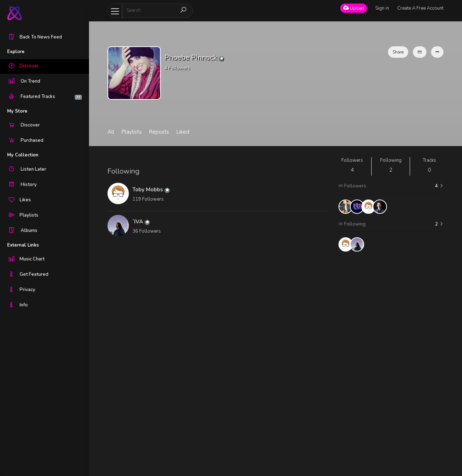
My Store (17, 111)
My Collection (23, 155)
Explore (16, 52)
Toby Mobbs (151, 190)
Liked (183, 132)
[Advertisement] (391, 364)
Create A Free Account (420, 8)
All (111, 132)
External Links (23, 245)
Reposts (159, 132)
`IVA (141, 222)
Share (398, 52)
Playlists (132, 132)
